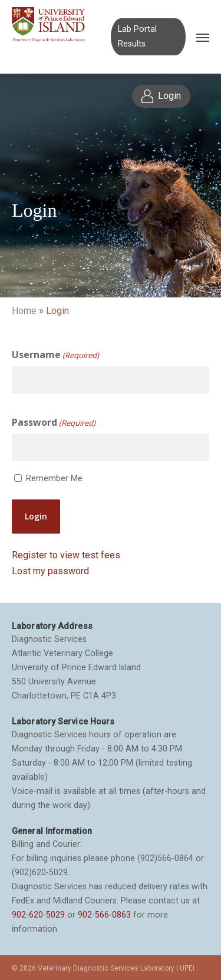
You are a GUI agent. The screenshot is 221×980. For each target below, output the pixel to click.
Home (24, 311)
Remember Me (54, 478)
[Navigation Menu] (203, 37)
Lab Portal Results (137, 36)
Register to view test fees (66, 555)
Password (54, 423)
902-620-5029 (38, 915)
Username (55, 355)
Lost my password (50, 571)
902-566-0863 (104, 915)
